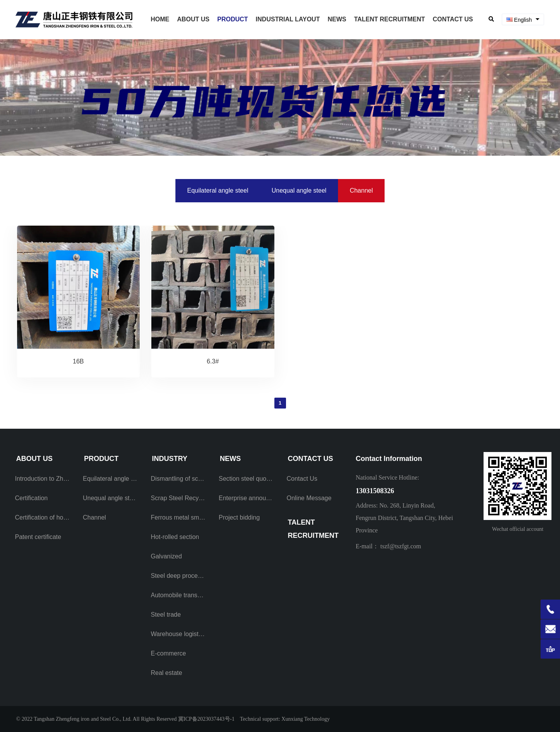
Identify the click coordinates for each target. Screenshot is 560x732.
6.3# (213, 361)
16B (78, 361)
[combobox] (523, 20)
